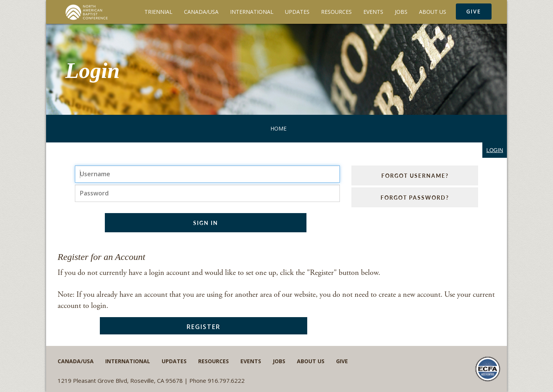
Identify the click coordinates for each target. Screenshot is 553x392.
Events (373, 12)
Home (278, 128)
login (495, 150)
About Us (433, 12)
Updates (297, 12)
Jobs (401, 12)
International (252, 12)
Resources (336, 12)
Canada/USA (201, 12)
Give (474, 11)
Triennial (158, 12)
